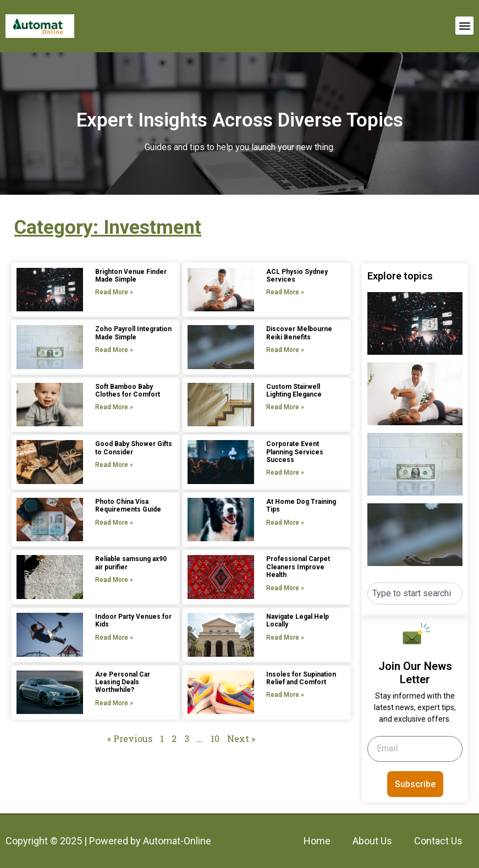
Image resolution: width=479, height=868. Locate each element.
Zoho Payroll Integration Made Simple (133, 333)
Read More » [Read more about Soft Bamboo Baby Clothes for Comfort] (114, 407)
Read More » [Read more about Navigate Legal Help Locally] (285, 638)
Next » (241, 738)
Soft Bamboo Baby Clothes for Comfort (128, 391)
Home (317, 841)
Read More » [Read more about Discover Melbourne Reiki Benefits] (285, 350)
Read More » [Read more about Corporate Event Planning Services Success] (285, 473)
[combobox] (415, 594)
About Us (372, 841)
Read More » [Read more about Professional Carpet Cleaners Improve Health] (285, 588)
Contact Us (438, 841)
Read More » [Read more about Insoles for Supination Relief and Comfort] (285, 695)
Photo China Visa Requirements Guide (128, 506)
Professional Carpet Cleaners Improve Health (298, 567)
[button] (464, 26)
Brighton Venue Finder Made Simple (131, 276)
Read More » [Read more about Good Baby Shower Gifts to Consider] (114, 465)
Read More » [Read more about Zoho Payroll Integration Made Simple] (114, 350)
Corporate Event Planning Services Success (295, 452)
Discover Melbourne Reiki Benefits (299, 333)
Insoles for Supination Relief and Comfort (301, 678)
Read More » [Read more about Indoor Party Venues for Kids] (114, 638)
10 (215, 738)
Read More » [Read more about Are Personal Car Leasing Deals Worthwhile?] (114, 703)
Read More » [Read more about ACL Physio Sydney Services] (285, 292)
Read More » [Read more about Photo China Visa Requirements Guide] (114, 523)
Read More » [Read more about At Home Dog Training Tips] (285, 523)
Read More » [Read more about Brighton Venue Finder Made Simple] (114, 292)
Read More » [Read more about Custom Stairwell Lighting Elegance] (285, 407)
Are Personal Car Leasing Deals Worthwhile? (123, 682)
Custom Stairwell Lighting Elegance (294, 391)
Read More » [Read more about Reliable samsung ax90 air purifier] (114, 580)
